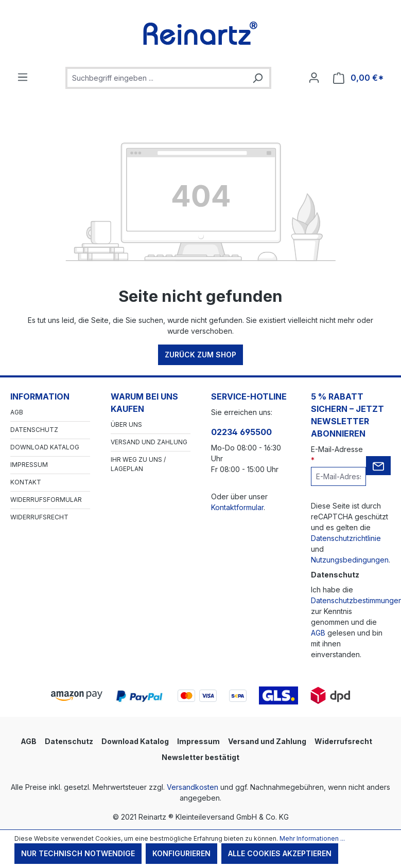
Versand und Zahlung (149, 442)
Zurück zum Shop (201, 355)
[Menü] (23, 77)
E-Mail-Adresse (337, 455)
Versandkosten (193, 787)
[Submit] (378, 466)
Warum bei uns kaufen (144, 403)
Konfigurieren (181, 853)
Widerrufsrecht (39, 517)
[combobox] (157, 78)
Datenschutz (34, 430)
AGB (17, 412)
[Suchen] (257, 78)
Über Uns (126, 424)
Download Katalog (45, 447)
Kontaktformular (237, 507)
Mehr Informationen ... (312, 838)
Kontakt (26, 482)
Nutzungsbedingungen (350, 560)
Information (40, 396)
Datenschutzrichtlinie (346, 538)
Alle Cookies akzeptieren (280, 853)
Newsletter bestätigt (201, 757)
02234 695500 (241, 432)
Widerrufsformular (46, 500)
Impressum (29, 465)
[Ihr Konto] (314, 78)
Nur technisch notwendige (78, 853)
